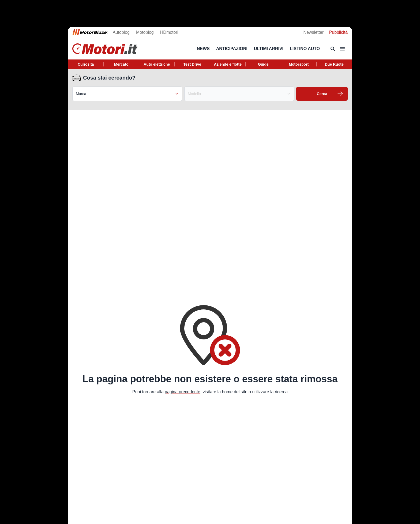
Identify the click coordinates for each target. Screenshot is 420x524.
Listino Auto (305, 49)
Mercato (121, 64)
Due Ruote (334, 64)
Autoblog (121, 32)
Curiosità (86, 64)
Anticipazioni (232, 49)
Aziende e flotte (228, 64)
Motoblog (145, 32)
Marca (127, 94)
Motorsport (299, 64)
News (203, 49)
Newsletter (314, 32)
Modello (239, 94)
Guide (263, 64)
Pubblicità (338, 32)
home (227, 392)
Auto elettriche (157, 64)
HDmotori (169, 32)
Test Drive (192, 64)
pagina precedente (183, 392)
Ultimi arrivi (269, 49)
